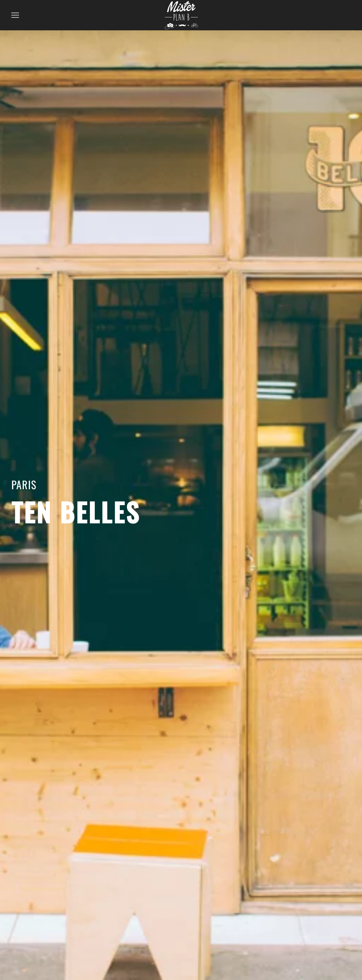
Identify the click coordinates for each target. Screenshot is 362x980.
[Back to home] (181, 15)
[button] (15, 15)
